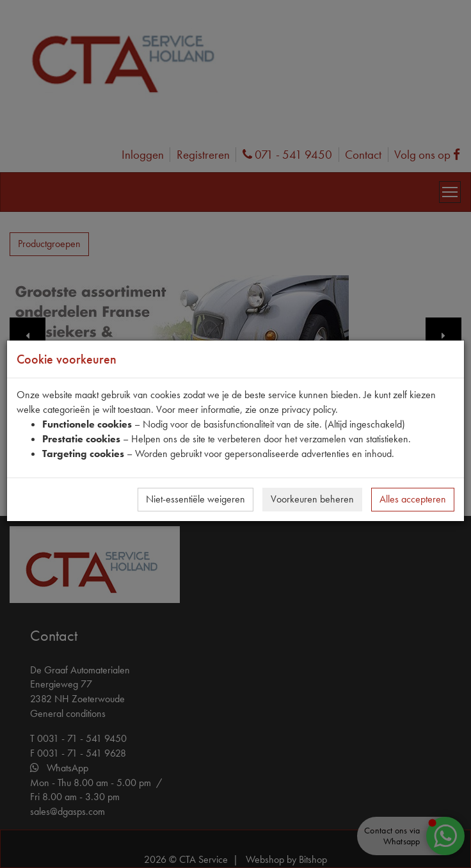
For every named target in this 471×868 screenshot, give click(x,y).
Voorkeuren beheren (312, 499)
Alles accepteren (413, 499)
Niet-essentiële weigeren (196, 499)
